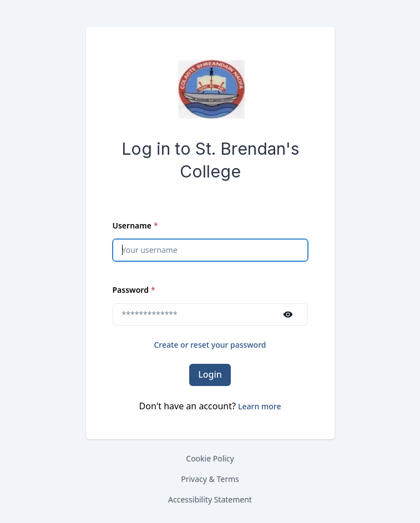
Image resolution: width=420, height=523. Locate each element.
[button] (259, 406)
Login (210, 374)
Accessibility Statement (210, 499)
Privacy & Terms (210, 479)
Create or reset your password (210, 345)
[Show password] (288, 314)
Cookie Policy (210, 458)
